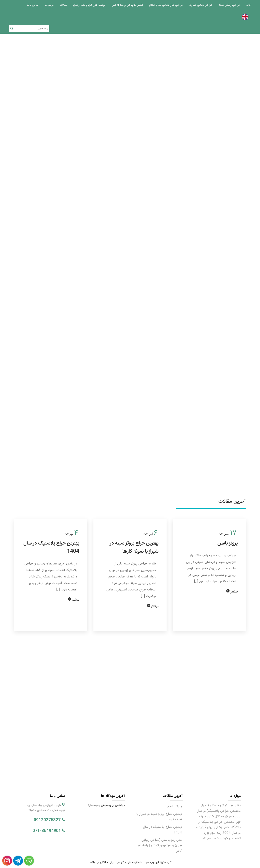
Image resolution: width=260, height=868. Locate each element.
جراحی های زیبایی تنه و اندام (166, 5)
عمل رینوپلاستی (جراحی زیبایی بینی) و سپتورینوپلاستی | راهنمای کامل (160, 846)
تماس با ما (33, 5)
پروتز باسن (227, 543)
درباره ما (49, 5)
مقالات (63, 5)
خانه (249, 5)
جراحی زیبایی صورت (201, 5)
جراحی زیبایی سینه (229, 5)
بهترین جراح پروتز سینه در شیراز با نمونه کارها (134, 547)
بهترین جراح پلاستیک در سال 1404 (51, 547)
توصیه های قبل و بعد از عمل (89, 5)
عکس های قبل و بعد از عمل (127, 5)
